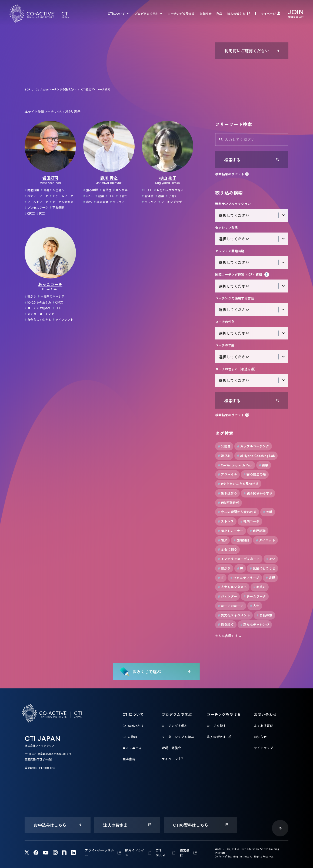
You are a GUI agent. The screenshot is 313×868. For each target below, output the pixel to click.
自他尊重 (264, 615)
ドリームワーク (61, 196)
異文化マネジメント (234, 615)
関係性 (106, 190)
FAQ (219, 14)
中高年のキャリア (51, 296)
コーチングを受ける (181, 14)
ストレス (226, 521)
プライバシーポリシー (99, 852)
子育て (122, 196)
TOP (27, 89)
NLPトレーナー (231, 531)
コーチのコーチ (231, 606)
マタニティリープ (245, 578)
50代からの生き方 (38, 302)
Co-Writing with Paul (235, 465)
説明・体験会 (171, 748)
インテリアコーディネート (239, 559)
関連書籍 (129, 759)
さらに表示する (227, 636)
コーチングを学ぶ (175, 726)
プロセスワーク (36, 207)
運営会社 (185, 852)
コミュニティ (132, 748)
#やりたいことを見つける (238, 484)
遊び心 (224, 456)
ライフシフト (63, 319)
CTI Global (160, 852)
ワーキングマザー (172, 202)
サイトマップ (264, 748)
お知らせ (206, 14)
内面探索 (32, 190)
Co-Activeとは (133, 726)
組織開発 (101, 202)
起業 (100, 196)
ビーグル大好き (61, 202)
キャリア (117, 202)
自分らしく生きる (38, 319)
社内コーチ (250, 521)
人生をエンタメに (232, 587)
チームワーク (255, 596)
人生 (255, 606)
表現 (270, 578)
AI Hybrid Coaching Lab (256, 456)
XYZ (271, 559)
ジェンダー (227, 596)
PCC (41, 213)
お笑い (260, 587)
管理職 (148, 196)
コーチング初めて (38, 308)
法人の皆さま (236, 14)
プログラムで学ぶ (146, 14)
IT (221, 578)
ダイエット (266, 540)
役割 (264, 465)
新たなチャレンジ (255, 624)
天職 (268, 512)
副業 (160, 196)
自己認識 (258, 531)
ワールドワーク (36, 202)
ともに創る (227, 549)
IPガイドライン (135, 852)
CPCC (30, 213)
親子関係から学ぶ (258, 493)
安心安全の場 (255, 474)
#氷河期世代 (229, 503)
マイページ (268, 14)
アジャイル (227, 474)
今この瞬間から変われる (237, 512)
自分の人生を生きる (169, 190)
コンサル (120, 190)
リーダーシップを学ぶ (178, 737)
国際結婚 (242, 540)
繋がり (30, 296)
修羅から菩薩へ (53, 190)
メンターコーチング (39, 314)
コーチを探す (217, 726)
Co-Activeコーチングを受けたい (56, 89)
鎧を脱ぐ (226, 624)
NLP (222, 540)
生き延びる (227, 493)
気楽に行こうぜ (263, 568)
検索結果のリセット (230, 174)
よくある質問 (264, 726)
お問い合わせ (265, 714)
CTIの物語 (130, 737)
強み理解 (91, 190)
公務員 (224, 446)
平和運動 (57, 207)
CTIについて (116, 14)
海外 (88, 202)
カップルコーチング (253, 446)
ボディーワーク (36, 196)
